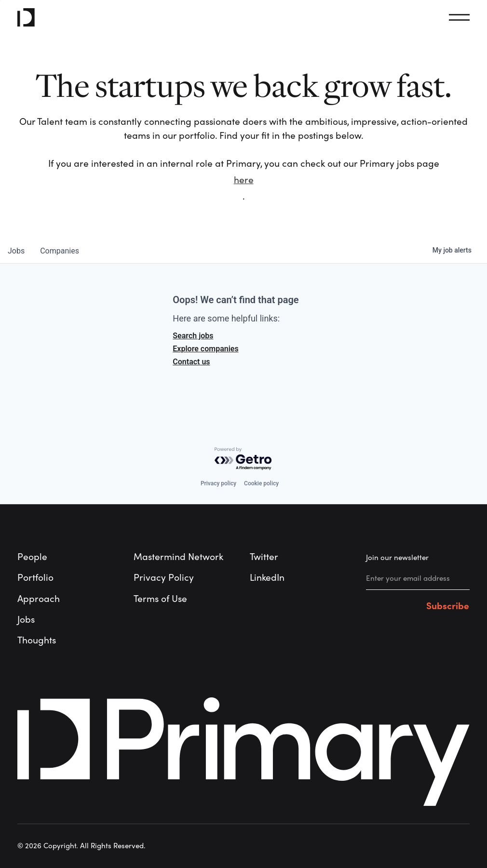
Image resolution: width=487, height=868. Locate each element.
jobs (16, 251)
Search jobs (193, 336)
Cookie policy (261, 483)
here (244, 180)
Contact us (191, 362)
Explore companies (205, 349)
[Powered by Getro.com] (243, 459)
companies (60, 251)
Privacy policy (218, 483)
